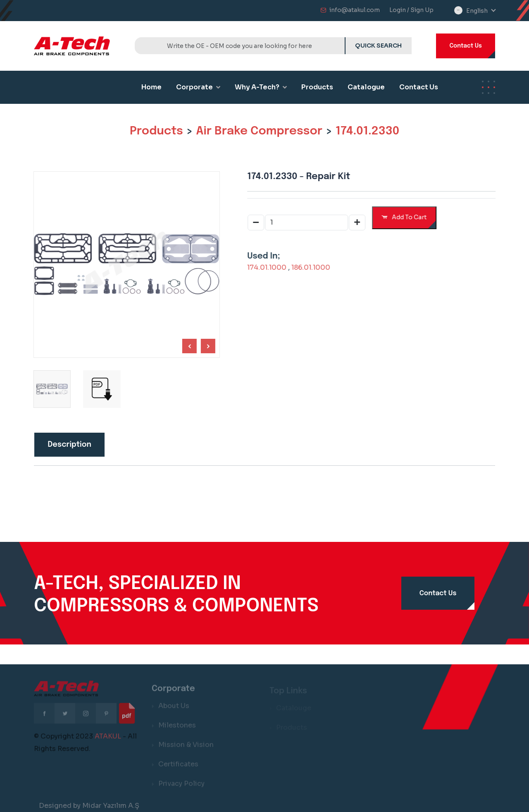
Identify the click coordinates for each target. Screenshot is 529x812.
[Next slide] (188, 346)
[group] (100, 389)
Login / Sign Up (411, 10)
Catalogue (366, 87)
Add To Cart (406, 217)
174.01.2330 (367, 131)
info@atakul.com (355, 10)
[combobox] (481, 11)
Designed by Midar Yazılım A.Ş (89, 806)
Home (151, 87)
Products (317, 87)
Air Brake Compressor (259, 131)
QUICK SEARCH (378, 46)
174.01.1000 (268, 267)
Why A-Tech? (261, 87)
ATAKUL (108, 741)
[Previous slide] (206, 346)
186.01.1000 (312, 267)
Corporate (198, 87)
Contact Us (466, 46)
